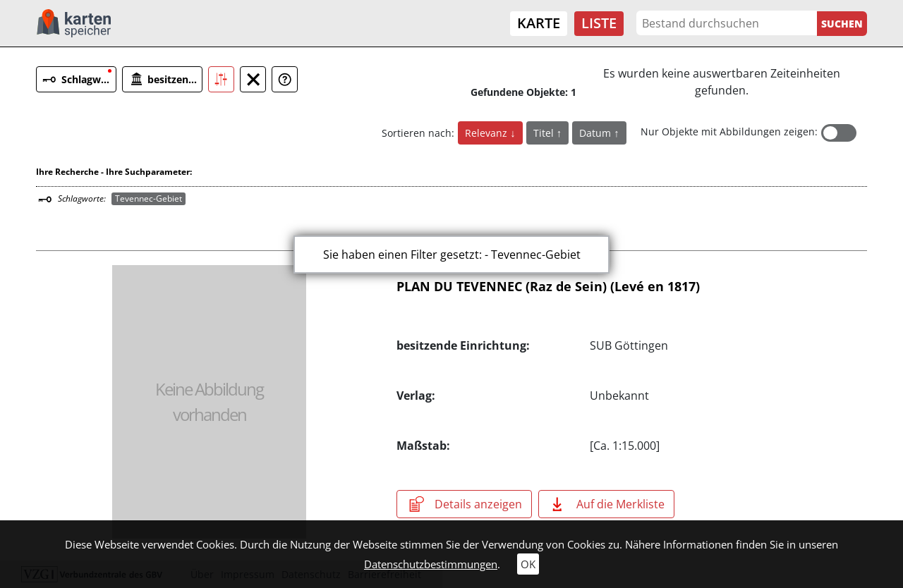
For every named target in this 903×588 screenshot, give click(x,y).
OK (528, 564)
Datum (596, 133)
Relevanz (487, 133)
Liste (599, 23)
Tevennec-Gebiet (149, 198)
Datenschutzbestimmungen (431, 564)
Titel (545, 133)
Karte (539, 23)
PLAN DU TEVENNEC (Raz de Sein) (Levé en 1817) (548, 286)
